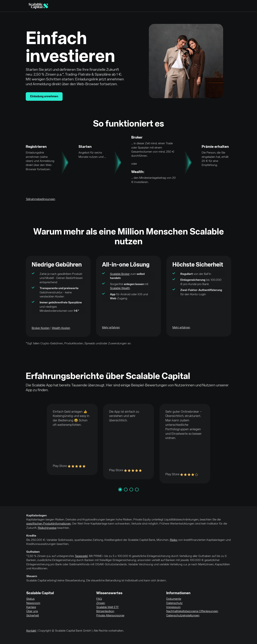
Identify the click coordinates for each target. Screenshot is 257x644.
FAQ (99, 599)
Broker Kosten (41, 328)
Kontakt (31, 631)
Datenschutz (174, 603)
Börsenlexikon (105, 611)
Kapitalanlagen (36, 516)
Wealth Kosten (61, 328)
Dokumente (174, 599)
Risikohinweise (47, 528)
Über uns (32, 611)
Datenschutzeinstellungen (183, 616)
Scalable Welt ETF (108, 607)
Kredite (31, 536)
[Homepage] (38, 6)
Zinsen (101, 603)
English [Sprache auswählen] (229, 6)
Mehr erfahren (111, 328)
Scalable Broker (120, 274)
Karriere (31, 607)
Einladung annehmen (44, 96)
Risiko (174, 540)
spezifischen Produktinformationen (49, 524)
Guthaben (33, 552)
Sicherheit (33, 616)
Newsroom (33, 603)
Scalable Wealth (120, 288)
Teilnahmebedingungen (40, 199)
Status (30, 599)
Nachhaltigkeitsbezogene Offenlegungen (192, 611)
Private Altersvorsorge (110, 616)
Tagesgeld (81, 556)
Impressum (173, 607)
